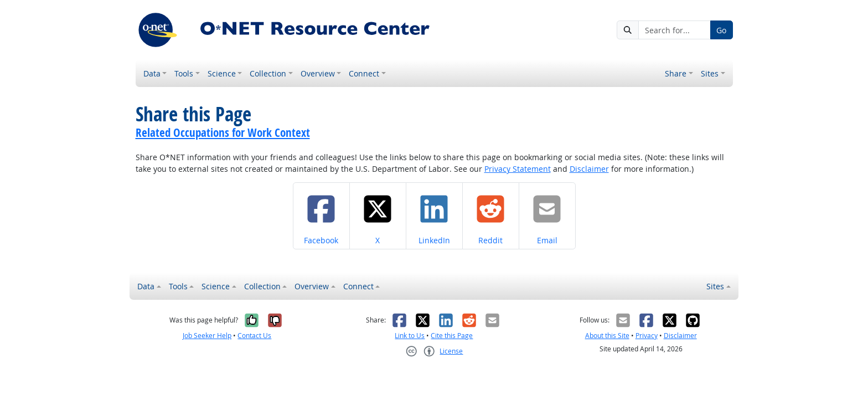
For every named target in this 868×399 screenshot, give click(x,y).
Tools (184, 73)
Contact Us (254, 336)
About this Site (607, 336)
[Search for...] (674, 30)
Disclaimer (589, 169)
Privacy (647, 336)
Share (676, 73)
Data (152, 73)
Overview (318, 73)
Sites (710, 73)
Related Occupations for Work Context (223, 132)
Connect (364, 73)
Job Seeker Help (207, 336)
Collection (268, 73)
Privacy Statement (518, 169)
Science (222, 73)
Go (721, 30)
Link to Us (410, 336)
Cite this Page (452, 336)
